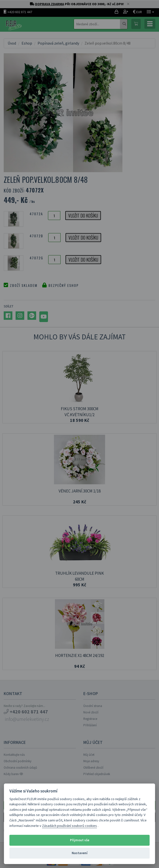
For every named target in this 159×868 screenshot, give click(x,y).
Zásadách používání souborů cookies (69, 826)
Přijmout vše (80, 840)
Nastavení (80, 853)
